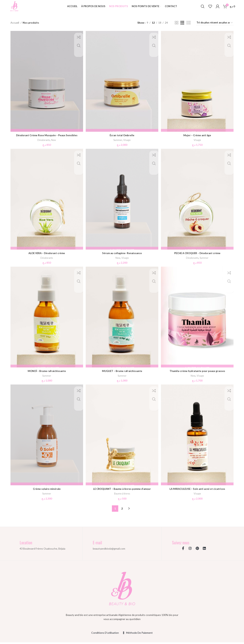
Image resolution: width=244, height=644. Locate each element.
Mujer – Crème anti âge (198, 137)
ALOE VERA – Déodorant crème (46, 255)
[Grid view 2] (177, 26)
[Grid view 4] (189, 26)
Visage (127, 142)
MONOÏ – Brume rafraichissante (46, 373)
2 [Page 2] (122, 511)
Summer (118, 142)
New (54, 142)
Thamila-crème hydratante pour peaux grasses (198, 373)
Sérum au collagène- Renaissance (122, 255)
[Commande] (215, 26)
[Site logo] (16, 8)
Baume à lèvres (122, 496)
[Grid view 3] (182, 26)
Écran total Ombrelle (122, 137)
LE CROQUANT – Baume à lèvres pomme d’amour (122, 491)
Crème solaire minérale (46, 491)
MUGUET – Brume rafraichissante (122, 373)
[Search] (203, 8)
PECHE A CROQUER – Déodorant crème (198, 255)
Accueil (15, 26)
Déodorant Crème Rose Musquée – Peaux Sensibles (46, 137)
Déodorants (43, 142)
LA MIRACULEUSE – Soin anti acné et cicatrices (198, 491)
